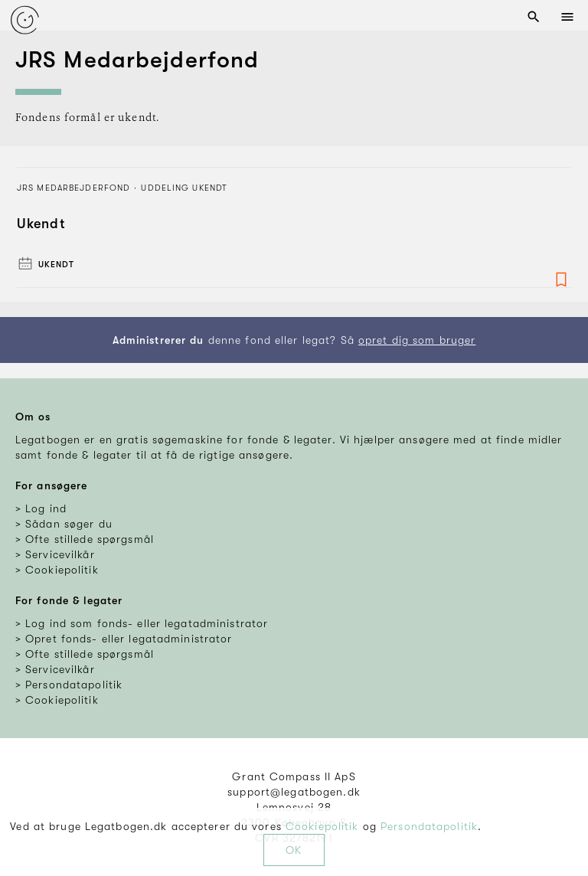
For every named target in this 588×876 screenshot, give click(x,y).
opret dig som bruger (417, 340)
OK (294, 850)
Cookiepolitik (322, 826)
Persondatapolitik (429, 826)
